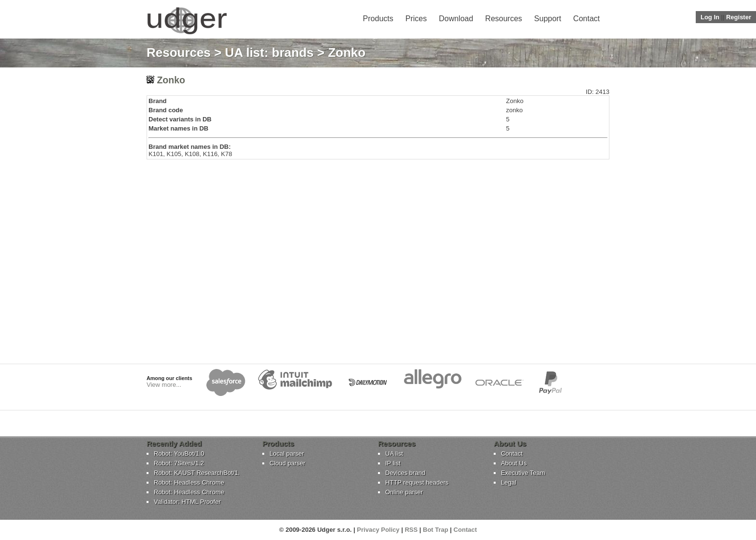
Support (548, 19)
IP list (393, 463)
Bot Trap (436, 530)
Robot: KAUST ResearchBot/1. (197, 473)
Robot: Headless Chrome (189, 482)
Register (739, 17)
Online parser (404, 492)
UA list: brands (270, 53)
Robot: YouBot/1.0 (179, 454)
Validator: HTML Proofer (187, 502)
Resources (503, 19)
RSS (411, 530)
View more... (164, 385)
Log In (710, 17)
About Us (514, 463)
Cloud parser (287, 463)
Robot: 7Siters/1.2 (179, 463)
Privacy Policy (378, 530)
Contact (587, 19)
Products (378, 19)
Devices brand (405, 473)
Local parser (287, 454)
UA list (394, 454)
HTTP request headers (417, 482)
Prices (416, 19)
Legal (509, 482)
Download (456, 19)
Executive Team (523, 473)
